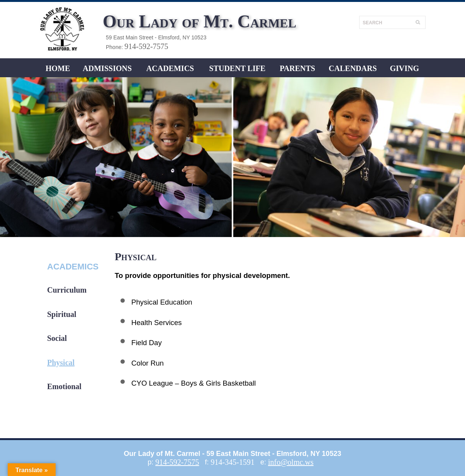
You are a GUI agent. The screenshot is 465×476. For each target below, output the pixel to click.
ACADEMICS (170, 68)
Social (57, 338)
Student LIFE (238, 68)
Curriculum (67, 290)
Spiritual (62, 314)
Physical (61, 363)
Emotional (64, 386)
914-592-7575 (146, 46)
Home (58, 68)
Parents (297, 68)
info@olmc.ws (291, 462)
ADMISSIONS (107, 68)
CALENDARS (353, 68)
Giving (404, 68)
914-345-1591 (233, 462)
